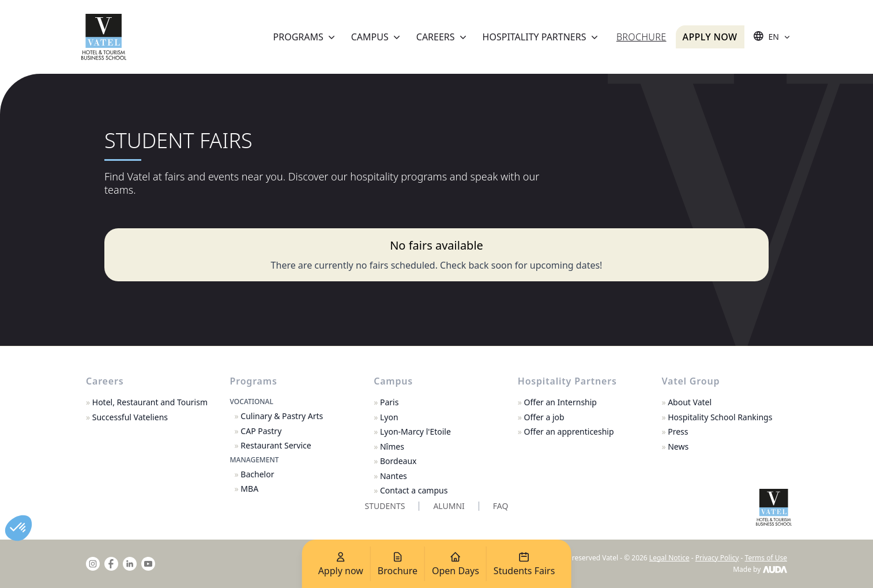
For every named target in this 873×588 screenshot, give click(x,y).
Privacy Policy (717, 558)
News (675, 447)
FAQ (501, 506)
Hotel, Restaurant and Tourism (147, 402)
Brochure (641, 37)
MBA (247, 489)
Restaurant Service (273, 446)
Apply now (710, 37)
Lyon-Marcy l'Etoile (412, 432)
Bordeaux (395, 461)
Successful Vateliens (127, 417)
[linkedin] (130, 564)
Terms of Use (766, 558)
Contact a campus (411, 491)
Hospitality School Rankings (717, 417)
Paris (386, 402)
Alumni (449, 506)
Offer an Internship (557, 402)
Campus (377, 37)
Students (385, 506)
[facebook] (111, 564)
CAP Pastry (258, 431)
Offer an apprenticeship (566, 432)
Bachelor (255, 474)
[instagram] (93, 564)
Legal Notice (669, 558)
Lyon (386, 417)
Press (675, 432)
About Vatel (686, 402)
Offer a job (541, 417)
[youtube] (148, 564)
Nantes (390, 476)
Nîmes (389, 447)
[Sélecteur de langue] (773, 37)
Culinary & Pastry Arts (279, 416)
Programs (305, 37)
